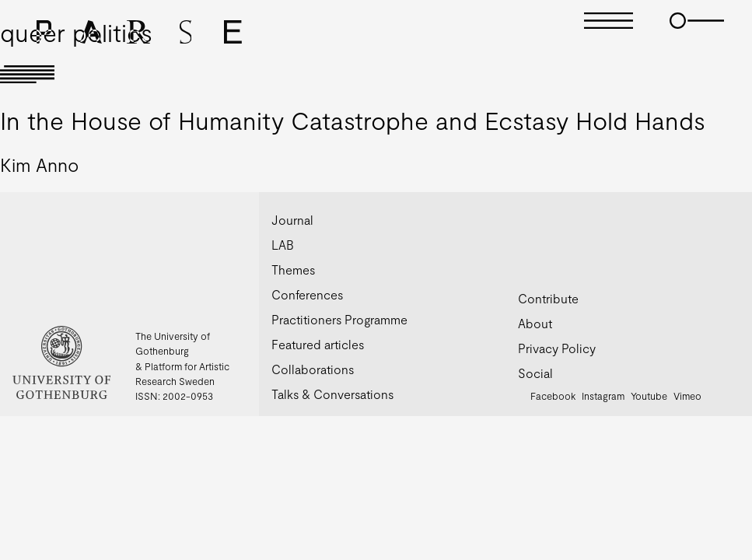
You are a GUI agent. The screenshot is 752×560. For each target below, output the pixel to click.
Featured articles (318, 344)
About (535, 323)
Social (535, 373)
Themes (293, 269)
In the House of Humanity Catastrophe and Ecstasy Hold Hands (353, 120)
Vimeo (687, 396)
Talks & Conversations (332, 394)
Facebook (553, 396)
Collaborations (313, 369)
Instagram (603, 396)
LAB (283, 245)
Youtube (649, 396)
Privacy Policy (557, 348)
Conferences (307, 294)
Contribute (548, 298)
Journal (292, 220)
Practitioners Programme (339, 319)
